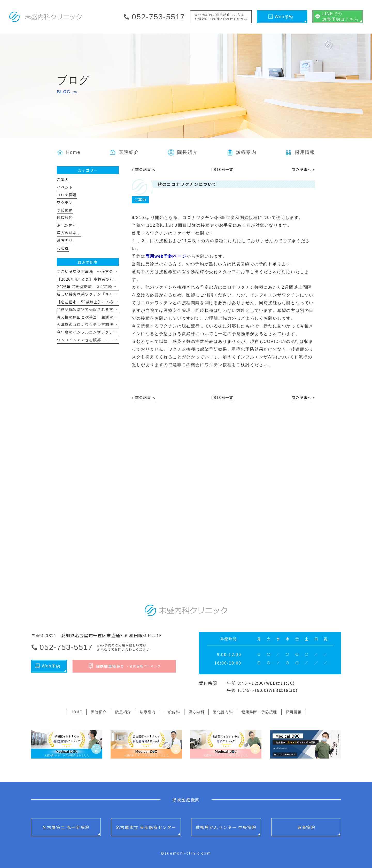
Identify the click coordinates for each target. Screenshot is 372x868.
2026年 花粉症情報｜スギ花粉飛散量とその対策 (101, 287)
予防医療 (65, 210)
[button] (242, 152)
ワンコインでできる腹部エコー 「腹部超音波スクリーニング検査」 (118, 340)
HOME (76, 712)
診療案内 (148, 712)
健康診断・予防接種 (259, 712)
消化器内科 (67, 225)
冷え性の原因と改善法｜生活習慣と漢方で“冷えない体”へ (109, 317)
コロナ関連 (67, 195)
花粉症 (63, 248)
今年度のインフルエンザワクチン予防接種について (103, 332)
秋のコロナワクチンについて (187, 184)
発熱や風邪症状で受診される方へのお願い (95, 309)
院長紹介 (123, 712)
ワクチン (65, 202)
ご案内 (140, 200)
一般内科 (172, 712)
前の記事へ (145, 169)
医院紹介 (99, 712)
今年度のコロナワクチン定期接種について (95, 325)
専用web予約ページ (166, 256)
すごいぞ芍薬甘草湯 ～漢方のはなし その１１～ (103, 271)
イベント (65, 187)
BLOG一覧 (223, 169)
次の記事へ (302, 169)
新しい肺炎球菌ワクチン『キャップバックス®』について (109, 294)
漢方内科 (65, 240)
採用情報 (294, 712)
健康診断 (65, 217)
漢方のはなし (69, 233)
